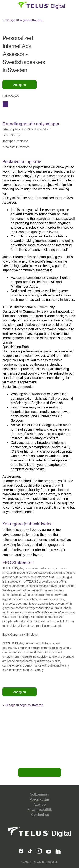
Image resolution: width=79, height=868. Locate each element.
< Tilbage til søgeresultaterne (23, 20)
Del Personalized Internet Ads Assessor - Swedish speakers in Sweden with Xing (41, 104)
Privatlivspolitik (40, 809)
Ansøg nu (19, 85)
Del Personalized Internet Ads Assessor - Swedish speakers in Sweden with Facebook (14, 104)
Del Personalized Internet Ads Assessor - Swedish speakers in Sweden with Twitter (22, 104)
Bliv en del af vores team (39, 773)
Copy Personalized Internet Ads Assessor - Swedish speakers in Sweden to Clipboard (58, 104)
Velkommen (39, 794)
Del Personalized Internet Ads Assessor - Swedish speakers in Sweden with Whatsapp (50, 104)
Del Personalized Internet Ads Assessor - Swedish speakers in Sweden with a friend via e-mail (5, 104)
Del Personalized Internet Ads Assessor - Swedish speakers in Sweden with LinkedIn (32, 104)
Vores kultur (39, 799)
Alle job (40, 804)
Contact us (40, 815)
